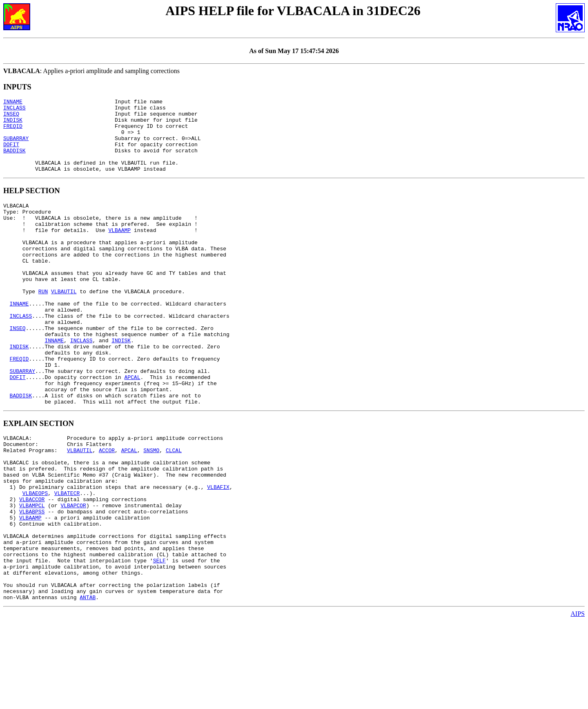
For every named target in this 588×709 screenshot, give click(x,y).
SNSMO (151, 509)
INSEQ (11, 117)
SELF (159, 641)
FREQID (13, 132)
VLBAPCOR (73, 575)
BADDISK (14, 161)
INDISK (13, 125)
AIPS (578, 702)
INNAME (13, 103)
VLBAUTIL (64, 324)
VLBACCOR (32, 568)
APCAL (132, 427)
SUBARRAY (16, 147)
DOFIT (11, 154)
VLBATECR (67, 560)
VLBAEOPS (35, 560)
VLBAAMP (119, 251)
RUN (43, 324)
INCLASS (14, 110)
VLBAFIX (218, 553)
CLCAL (174, 509)
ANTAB (88, 685)
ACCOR (107, 509)
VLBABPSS (32, 582)
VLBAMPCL (32, 575)
